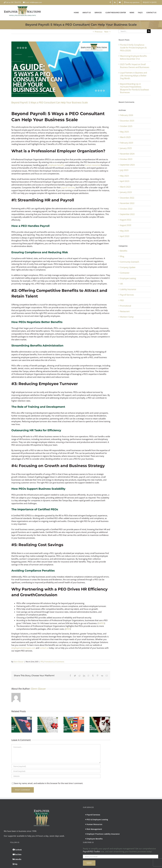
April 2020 (125, 236)
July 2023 (124, 170)
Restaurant (125, 311)
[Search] (149, 31)
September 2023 (127, 165)
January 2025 (126, 148)
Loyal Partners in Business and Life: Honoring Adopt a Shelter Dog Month (133, 75)
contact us (44, 648)
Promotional (49, 662)
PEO (42, 662)
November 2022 (127, 203)
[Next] (108, 718)
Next (106, 32)
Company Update (128, 267)
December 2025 (127, 121)
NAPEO (101, 623)
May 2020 (124, 231)
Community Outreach (130, 262)
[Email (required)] (56, 758)
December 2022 (127, 198)
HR (121, 284)
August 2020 (126, 225)
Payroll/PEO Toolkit (91, 838)
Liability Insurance (128, 289)
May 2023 (124, 176)
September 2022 (127, 214)
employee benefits (56, 165)
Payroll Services (127, 295)
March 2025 (125, 137)
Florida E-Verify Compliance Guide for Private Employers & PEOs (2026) (133, 48)
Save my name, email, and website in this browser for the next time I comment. (48, 770)
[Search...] (133, 31)
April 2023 (125, 181)
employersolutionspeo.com (23, 648)
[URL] (56, 763)
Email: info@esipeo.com (32, 2)
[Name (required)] (56, 753)
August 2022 (126, 220)
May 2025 (124, 132)
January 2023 (126, 192)
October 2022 (126, 209)
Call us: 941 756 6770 (12, 2)
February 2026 (127, 115)
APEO (68, 629)
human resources (93, 165)
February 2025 (127, 143)
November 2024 (127, 154)
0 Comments (60, 662)
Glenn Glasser (19, 662)
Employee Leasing (128, 278)
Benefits (124, 251)
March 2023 (125, 187)
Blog (122, 256)
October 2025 (126, 126)
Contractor (125, 273)
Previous (99, 32)
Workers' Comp (127, 317)
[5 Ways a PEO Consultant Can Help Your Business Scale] (61, 69)
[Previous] (13, 718)
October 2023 (126, 159)
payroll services (68, 187)
